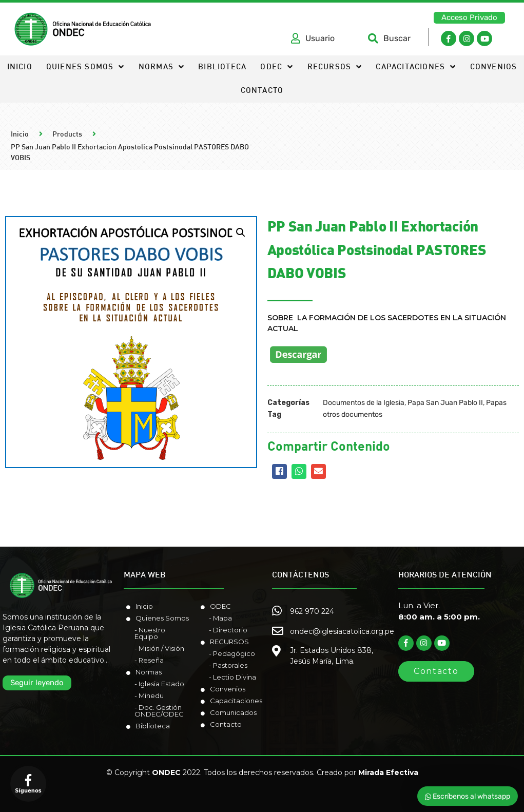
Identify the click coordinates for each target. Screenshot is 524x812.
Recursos (335, 67)
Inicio (20, 67)
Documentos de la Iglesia (364, 403)
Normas (161, 67)
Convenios (494, 67)
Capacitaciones (416, 67)
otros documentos (353, 414)
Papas (496, 403)
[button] (469, 18)
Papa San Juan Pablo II (445, 403)
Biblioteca (222, 67)
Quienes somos (85, 67)
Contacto (262, 91)
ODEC (277, 67)
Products (67, 135)
